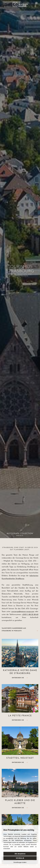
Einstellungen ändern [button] (20, 862)
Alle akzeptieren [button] (20, 854)
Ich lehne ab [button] (20, 858)
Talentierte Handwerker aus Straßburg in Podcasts (14, 630)
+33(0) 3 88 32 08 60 (30, 615)
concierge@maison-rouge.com (23, 612)
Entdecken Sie (18, 678)
